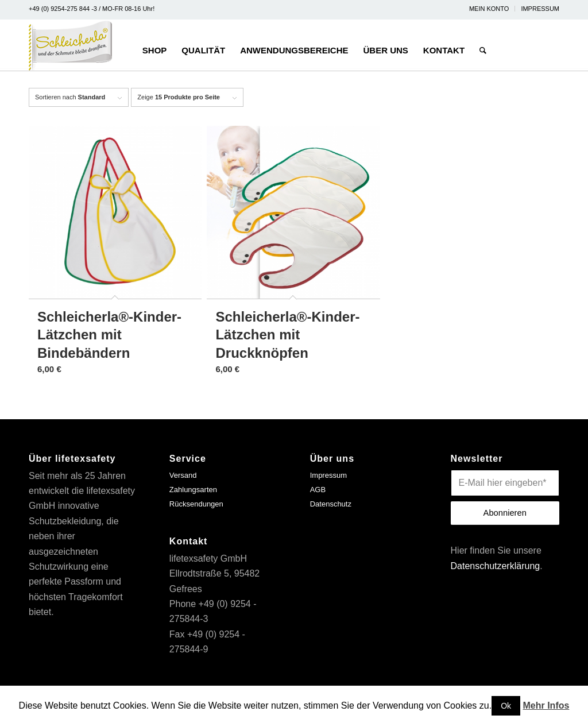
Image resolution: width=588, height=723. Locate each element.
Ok (506, 706)
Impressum (328, 475)
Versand (183, 475)
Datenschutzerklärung (496, 566)
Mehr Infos (546, 705)
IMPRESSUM (540, 9)
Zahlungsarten (193, 490)
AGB (318, 490)
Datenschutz (331, 504)
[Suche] (483, 45)
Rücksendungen (196, 504)
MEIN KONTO (489, 9)
